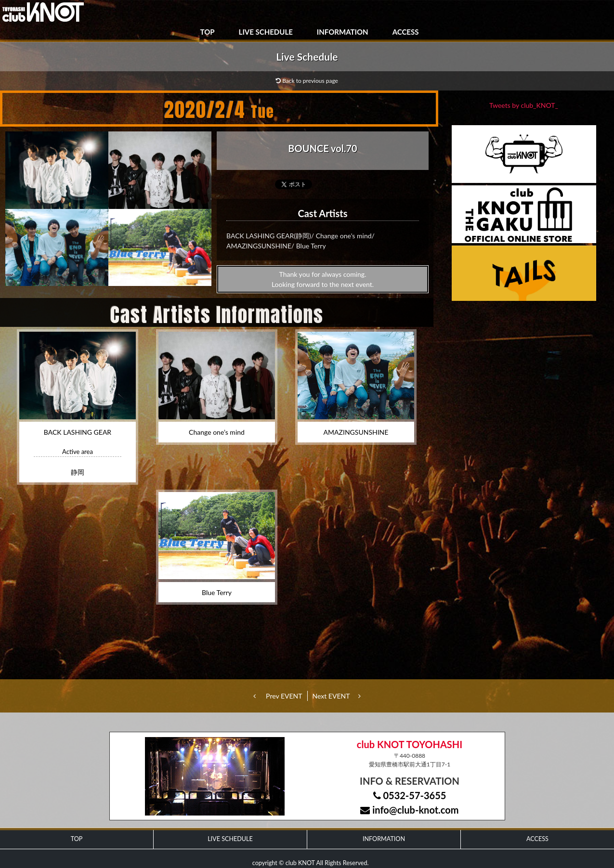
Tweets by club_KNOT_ (524, 105)
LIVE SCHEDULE (266, 32)
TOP (208, 32)
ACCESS (406, 32)
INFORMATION (343, 32)
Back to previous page (307, 81)
